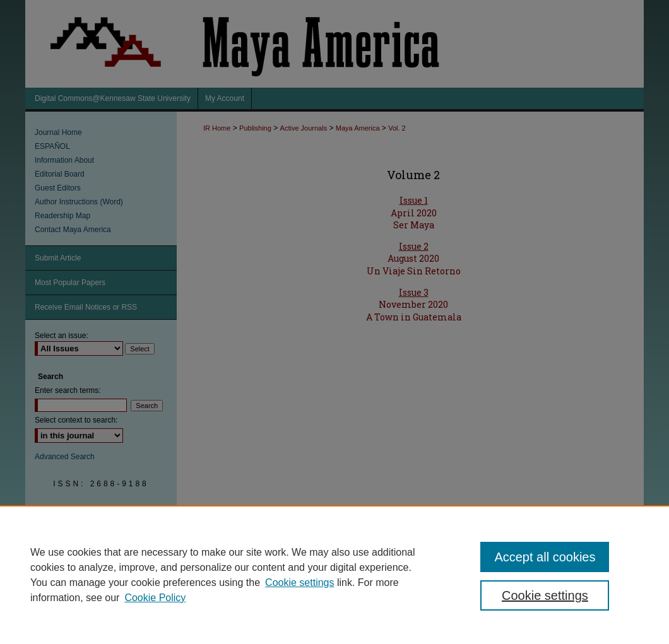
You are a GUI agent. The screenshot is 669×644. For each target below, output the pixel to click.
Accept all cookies (545, 557)
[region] (334, 575)
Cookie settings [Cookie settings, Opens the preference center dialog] (545, 595)
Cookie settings (299, 583)
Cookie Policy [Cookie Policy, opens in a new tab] (155, 598)
